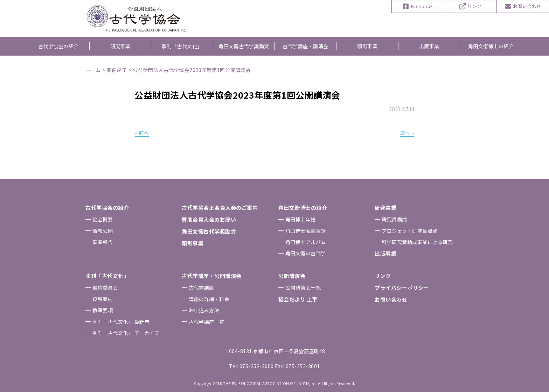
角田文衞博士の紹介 (491, 46)
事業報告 (103, 242)
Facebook (422, 6)
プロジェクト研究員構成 (410, 231)
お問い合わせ (527, 6)
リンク (475, 6)
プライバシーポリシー (402, 288)
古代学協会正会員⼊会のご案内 (220, 208)
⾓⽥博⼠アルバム (306, 242)
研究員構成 (394, 219)
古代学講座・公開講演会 (212, 276)
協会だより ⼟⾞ (298, 299)
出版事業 (429, 46)
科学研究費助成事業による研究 (417, 242)
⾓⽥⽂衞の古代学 (306, 253)
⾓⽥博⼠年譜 (301, 219)
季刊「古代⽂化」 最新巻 (121, 322)
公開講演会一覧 (303, 287)
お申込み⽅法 (204, 310)
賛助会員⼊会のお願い (209, 219)
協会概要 (103, 219)
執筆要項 (103, 310)
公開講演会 (292, 276)
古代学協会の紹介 (58, 46)
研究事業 (120, 46)
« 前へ (142, 133)
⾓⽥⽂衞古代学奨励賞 (209, 231)
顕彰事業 (367, 46)
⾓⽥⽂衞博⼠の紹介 (303, 208)
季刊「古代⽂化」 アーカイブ (126, 333)
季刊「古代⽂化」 (107, 276)
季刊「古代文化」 (182, 46)
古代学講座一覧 (207, 322)
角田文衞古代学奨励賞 (244, 46)
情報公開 (103, 231)
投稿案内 (103, 299)
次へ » (407, 133)
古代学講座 (201, 287)
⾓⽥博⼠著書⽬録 (306, 231)
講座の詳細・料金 (209, 299)
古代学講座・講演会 (305, 46)
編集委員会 (105, 287)
